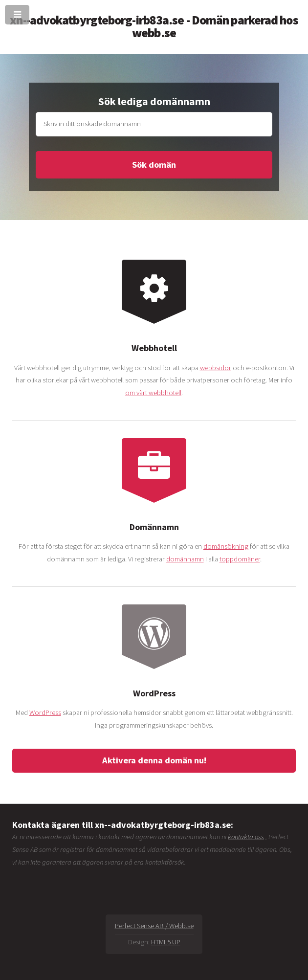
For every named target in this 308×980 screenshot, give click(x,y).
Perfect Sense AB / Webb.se (154, 926)
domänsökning (226, 546)
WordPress (45, 713)
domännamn (185, 559)
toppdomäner (240, 559)
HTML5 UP (166, 942)
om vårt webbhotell (153, 393)
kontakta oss (246, 837)
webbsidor (216, 368)
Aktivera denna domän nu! (154, 760)
